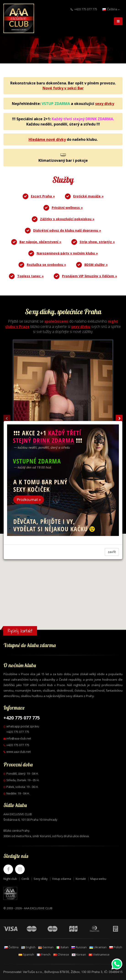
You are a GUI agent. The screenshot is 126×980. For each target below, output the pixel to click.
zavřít (112, 552)
